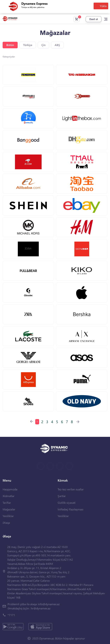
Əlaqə (6, 523)
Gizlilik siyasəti (67, 503)
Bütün (10, 45)
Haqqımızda (10, 489)
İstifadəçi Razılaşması (71, 509)
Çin (43, 45)
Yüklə (103, 6)
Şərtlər (62, 496)
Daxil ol (94, 19)
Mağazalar (9, 509)
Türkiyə (28, 45)
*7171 (11, 615)
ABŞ (57, 45)
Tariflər (7, 503)
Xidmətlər (9, 496)
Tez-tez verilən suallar (71, 489)
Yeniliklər (8, 516)
